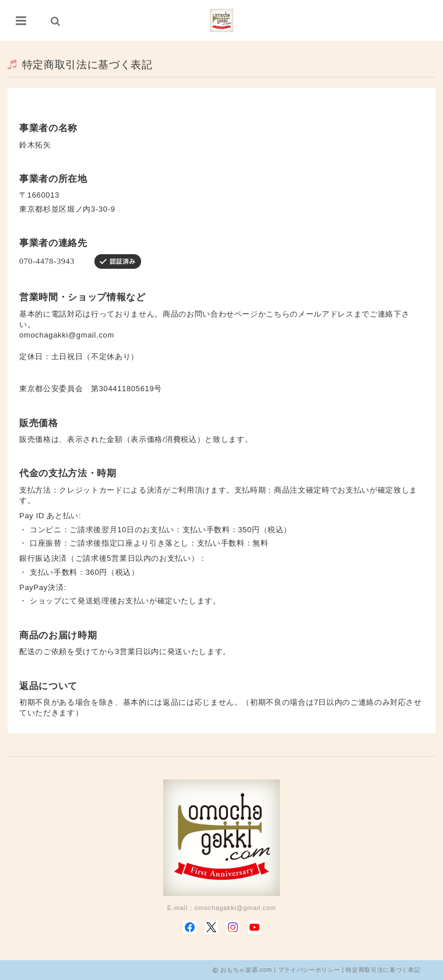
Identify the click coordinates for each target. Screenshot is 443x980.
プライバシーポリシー (309, 970)
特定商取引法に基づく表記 (383, 970)
